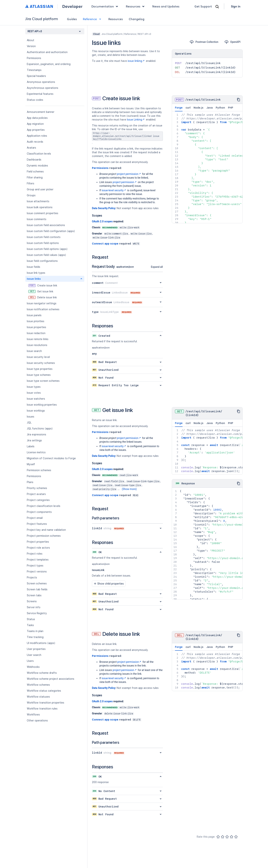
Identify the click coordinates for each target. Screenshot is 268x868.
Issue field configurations (42, 261)
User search (34, 655)
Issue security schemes (41, 363)
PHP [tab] (231, 108)
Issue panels (34, 315)
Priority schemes (37, 488)
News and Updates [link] (166, 6)
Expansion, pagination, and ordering (49, 64)
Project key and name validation (46, 530)
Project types (35, 566)
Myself (31, 464)
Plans (30, 482)
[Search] (217, 7)
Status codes (35, 100)
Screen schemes (37, 583)
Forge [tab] (179, 109)
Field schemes (35, 172)
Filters (31, 183)
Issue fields (33, 267)
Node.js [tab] (198, 108)
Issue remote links (38, 339)
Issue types (34, 387)
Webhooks (33, 667)
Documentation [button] (106, 6)
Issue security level (38, 357)
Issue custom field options (43, 243)
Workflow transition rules (42, 709)
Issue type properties (40, 369)
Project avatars (36, 494)
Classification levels (39, 154)
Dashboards (34, 160)
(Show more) (129, 489)
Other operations (37, 721)
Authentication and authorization (47, 52)
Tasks (30, 625)
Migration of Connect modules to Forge (51, 458)
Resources (116, 19)
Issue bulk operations (40, 207)
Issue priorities (36, 321)
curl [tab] (188, 108)
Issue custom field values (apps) (46, 255)
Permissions (34, 58)
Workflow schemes (38, 685)
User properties (36, 649)
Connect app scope (105, 244)
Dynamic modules (37, 166)
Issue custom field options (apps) (47, 249)
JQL (29, 423)
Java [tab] (210, 108)
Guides (72, 19)
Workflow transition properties (46, 703)
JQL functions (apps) (40, 429)
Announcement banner (41, 112)
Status (31, 619)
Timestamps (34, 70)
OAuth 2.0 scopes (102, 221)
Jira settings (34, 440)
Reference (93, 19)
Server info (34, 607)
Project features (37, 524)
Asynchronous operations (43, 88)
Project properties (38, 542)
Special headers (36, 76)
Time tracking (35, 637)
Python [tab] (220, 108)
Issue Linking (136, 120)
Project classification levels (44, 506)
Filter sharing (35, 177)
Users (30, 661)
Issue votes (34, 393)
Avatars (31, 148)
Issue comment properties (43, 213)
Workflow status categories (44, 691)
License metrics (36, 452)
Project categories (38, 500)
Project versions (37, 572)
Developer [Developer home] (72, 6)
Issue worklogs (36, 411)
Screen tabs (34, 595)
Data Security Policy (104, 208)
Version (31, 46)
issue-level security (114, 190)
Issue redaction (36, 333)
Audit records (35, 142)
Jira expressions (36, 434)
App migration (35, 124)
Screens (32, 601)
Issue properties (36, 327)
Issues (31, 417)
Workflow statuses (38, 697)
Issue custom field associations (46, 225)
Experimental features (40, 94)
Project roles (35, 554)
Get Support (203, 6)
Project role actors (38, 548)
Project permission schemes (44, 536)
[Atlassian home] (39, 6)
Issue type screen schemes (43, 381)
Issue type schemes (39, 375)
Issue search (34, 351)
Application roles (37, 136)
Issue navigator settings (42, 303)
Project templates (38, 560)
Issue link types (36, 273)
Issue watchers (36, 399)
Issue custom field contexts (44, 237)
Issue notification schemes (43, 309)
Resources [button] (136, 6)
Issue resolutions (37, 345)
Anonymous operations (41, 82)
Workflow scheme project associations (51, 679)
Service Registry (37, 613)
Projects (32, 577)
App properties (36, 130)
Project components (39, 512)
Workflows (33, 715)
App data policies (37, 118)
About (31, 40)
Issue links (34, 279)
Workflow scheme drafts (42, 673)
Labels (31, 446)
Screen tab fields (37, 589)
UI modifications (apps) (41, 643)
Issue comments (37, 219)
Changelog (137, 19)
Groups (31, 195)
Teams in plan (35, 631)
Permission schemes (39, 470)
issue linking (136, 61)
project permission (129, 174)
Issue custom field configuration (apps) (51, 231)
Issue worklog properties (42, 405)
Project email (35, 518)
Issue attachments (38, 201)
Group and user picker (40, 189)
